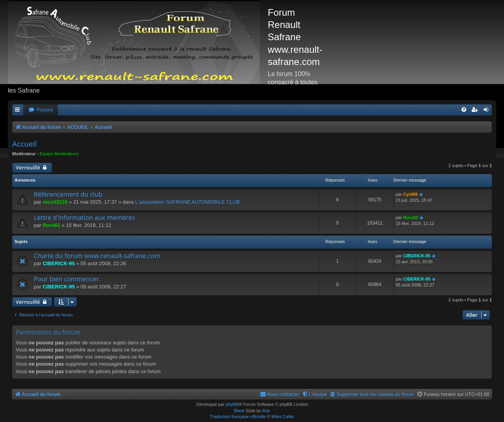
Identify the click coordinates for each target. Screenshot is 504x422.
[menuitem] (41, 110)
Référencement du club (68, 194)
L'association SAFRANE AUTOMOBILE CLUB (187, 202)
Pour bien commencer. (67, 279)
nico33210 (55, 202)
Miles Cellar (283, 416)
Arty (266, 411)
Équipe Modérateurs (59, 154)
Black (239, 411)
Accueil (24, 144)
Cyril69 (410, 194)
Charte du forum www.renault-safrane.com (97, 256)
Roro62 (51, 225)
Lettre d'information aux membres (84, 218)
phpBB (232, 404)
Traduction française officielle (238, 416)
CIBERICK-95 (59, 263)
